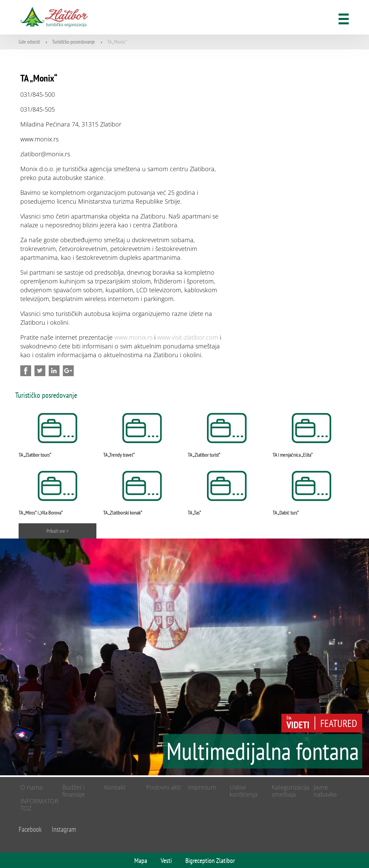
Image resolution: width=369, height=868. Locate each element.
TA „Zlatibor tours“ (35, 455)
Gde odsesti (29, 42)
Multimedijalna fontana (263, 753)
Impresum (202, 787)
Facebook (30, 829)
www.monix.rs (133, 337)
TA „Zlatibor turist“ (204, 455)
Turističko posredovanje (74, 42)
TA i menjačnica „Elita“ (293, 455)
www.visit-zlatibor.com (188, 337)
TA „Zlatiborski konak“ (123, 512)
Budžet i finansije (74, 791)
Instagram (64, 829)
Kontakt (115, 787)
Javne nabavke (325, 791)
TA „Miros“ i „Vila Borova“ (41, 512)
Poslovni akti (163, 787)
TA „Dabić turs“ (286, 512)
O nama (31, 787)
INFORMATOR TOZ (39, 805)
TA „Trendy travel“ (119, 455)
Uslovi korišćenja (244, 791)
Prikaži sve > (57, 531)
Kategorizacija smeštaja (291, 791)
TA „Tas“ (194, 512)
